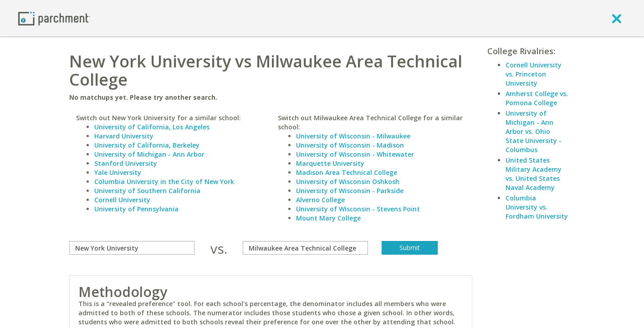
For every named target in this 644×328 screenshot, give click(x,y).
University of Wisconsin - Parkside (350, 191)
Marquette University (330, 163)
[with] (305, 248)
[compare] (132, 248)
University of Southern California (147, 191)
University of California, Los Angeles (152, 127)
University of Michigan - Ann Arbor (149, 154)
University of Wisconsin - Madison (350, 145)
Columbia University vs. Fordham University (537, 207)
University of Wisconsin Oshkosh (348, 182)
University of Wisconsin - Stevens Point (358, 209)
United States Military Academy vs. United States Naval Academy (534, 174)
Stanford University (126, 163)
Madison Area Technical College (347, 172)
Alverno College (320, 200)
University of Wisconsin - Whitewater (355, 154)
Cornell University (122, 200)
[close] (617, 18)
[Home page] (54, 18)
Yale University (118, 172)
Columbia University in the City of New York (164, 182)
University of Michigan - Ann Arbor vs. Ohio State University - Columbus (534, 131)
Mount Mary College (328, 218)
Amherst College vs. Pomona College (537, 98)
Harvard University (124, 136)
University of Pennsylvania (136, 209)
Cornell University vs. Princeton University (534, 74)
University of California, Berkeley (147, 145)
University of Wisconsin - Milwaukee (353, 136)
